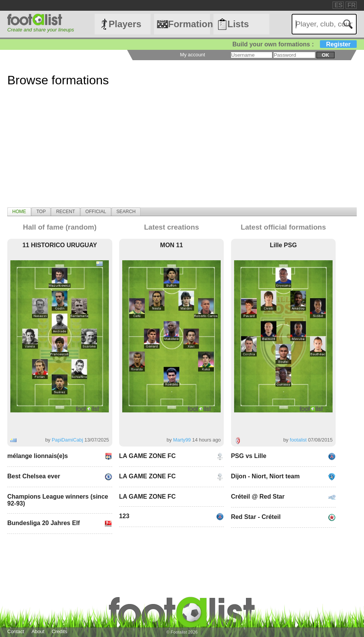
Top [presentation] (41, 212)
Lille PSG (283, 245)
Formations (189, 24)
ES (339, 5)
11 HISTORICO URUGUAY (60, 245)
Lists (238, 24)
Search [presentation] (126, 212)
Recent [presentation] (65, 212)
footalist (298, 440)
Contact (16, 631)
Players (125, 24)
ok (325, 55)
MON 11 (172, 245)
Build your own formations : (295, 44)
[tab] (19, 212)
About (38, 631)
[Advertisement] (182, 154)
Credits (60, 631)
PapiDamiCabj (67, 440)
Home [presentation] (19, 212)
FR (352, 5)
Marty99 (182, 440)
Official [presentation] (96, 212)
